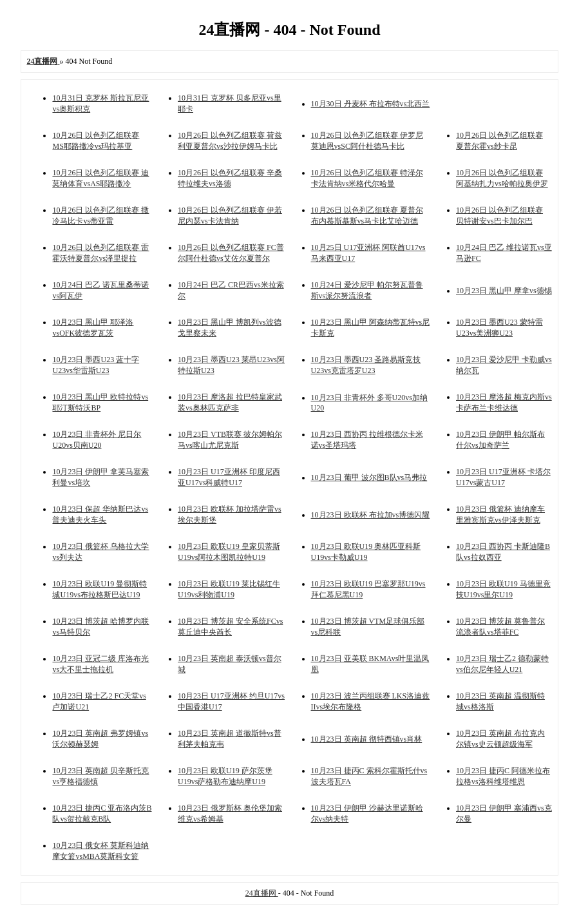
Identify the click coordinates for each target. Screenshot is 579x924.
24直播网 (262, 893)
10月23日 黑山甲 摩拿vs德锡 (504, 291)
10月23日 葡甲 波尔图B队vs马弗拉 (369, 477)
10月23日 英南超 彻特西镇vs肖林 (367, 739)
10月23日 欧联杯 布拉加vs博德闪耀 (371, 515)
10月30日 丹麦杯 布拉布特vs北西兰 (371, 104)
